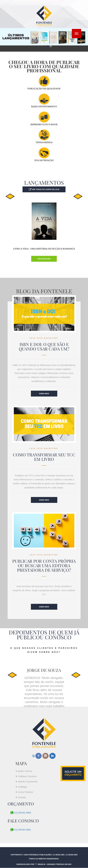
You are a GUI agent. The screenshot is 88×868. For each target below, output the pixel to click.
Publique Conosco (27, 776)
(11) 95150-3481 (22, 830)
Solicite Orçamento (28, 782)
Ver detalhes (44, 259)
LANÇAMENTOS (44, 182)
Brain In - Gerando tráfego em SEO (55, 864)
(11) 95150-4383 (22, 813)
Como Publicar (25, 792)
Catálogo (23, 787)
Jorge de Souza (44, 670)
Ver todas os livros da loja (45, 189)
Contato (22, 797)
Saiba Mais (44, 394)
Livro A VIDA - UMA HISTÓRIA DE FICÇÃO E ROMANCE (44, 249)
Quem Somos (25, 771)
